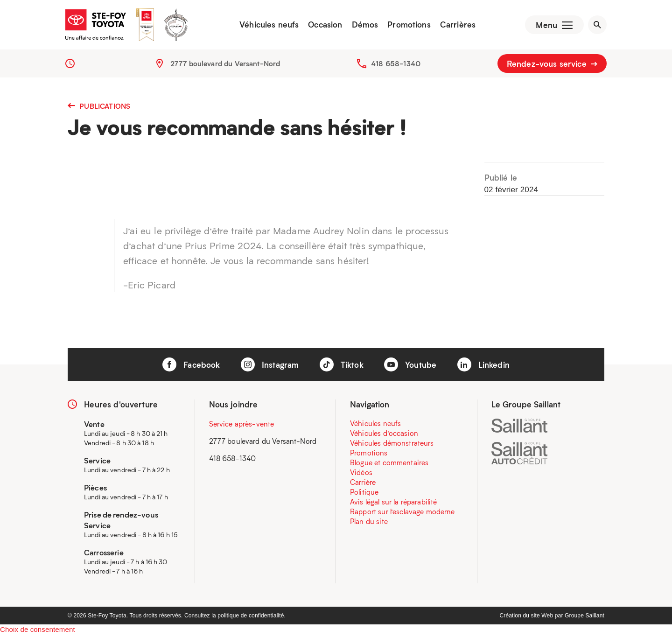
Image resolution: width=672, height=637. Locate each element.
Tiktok (342, 367)
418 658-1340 (396, 65)
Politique (364, 494)
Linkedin (483, 367)
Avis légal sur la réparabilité (394, 504)
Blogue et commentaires (389, 464)
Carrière (363, 484)
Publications (99, 108)
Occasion (323, 26)
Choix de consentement (38, 631)
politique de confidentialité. (252, 617)
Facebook (191, 367)
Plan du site (369, 523)
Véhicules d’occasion (384, 435)
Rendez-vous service (552, 65)
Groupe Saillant (584, 617)
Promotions (407, 26)
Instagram (270, 367)
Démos (363, 26)
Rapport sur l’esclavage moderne (402, 513)
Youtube (410, 367)
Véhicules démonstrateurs (392, 445)
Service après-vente (242, 426)
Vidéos (361, 474)
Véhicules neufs (267, 26)
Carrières (455, 26)
